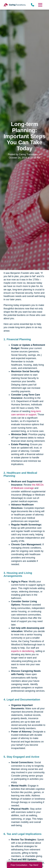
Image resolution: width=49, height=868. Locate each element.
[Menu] (40, 5)
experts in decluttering (23, 651)
